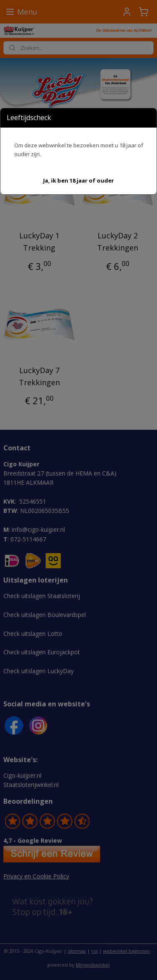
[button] (78, 181)
